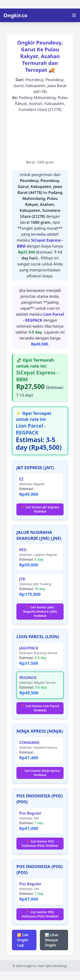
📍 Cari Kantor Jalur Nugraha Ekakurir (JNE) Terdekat (40, 611)
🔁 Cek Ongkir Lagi (23, 940)
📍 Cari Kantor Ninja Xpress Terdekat (40, 773)
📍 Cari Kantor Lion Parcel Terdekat (40, 708)
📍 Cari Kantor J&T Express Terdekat (40, 509)
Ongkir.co (15, 15)
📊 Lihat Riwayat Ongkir (52, 940)
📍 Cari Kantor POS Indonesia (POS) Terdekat (40, 843)
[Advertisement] (40, 136)
